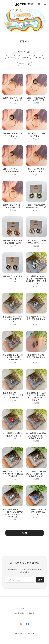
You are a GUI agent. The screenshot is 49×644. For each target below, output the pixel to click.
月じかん (39, 57)
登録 (40, 580)
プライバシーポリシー (25, 608)
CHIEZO (10, 57)
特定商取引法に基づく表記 (24, 613)
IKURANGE (25, 57)
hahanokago (24, 64)
